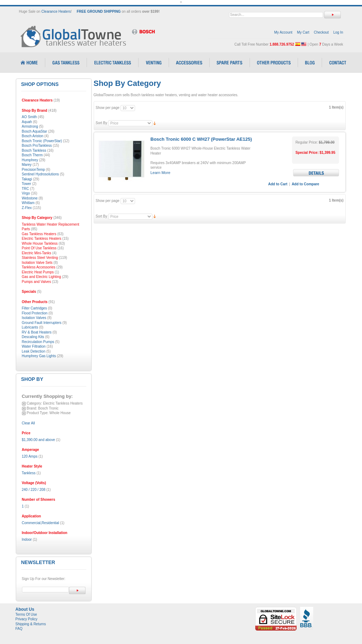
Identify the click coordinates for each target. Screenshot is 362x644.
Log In (338, 32)
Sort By (102, 123)
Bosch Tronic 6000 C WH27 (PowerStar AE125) (201, 139)
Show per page (108, 108)
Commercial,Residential (41, 523)
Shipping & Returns (31, 624)
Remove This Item (24, 404)
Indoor (27, 539)
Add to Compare (305, 184)
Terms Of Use (26, 614)
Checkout (321, 32)
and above (39, 440)
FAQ (19, 629)
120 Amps (30, 456)
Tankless (29, 473)
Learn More (160, 173)
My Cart (303, 32)
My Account (283, 32)
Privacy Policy (27, 619)
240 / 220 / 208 (34, 490)
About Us (25, 609)
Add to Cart (278, 184)
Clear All (28, 423)
